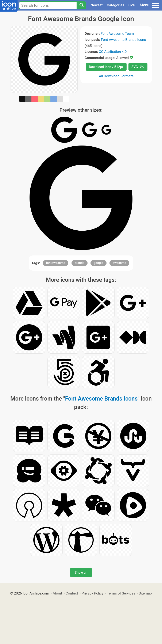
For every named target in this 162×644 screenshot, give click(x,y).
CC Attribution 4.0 (113, 52)
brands (80, 263)
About (57, 593)
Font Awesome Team (117, 33)
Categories (115, 5)
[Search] (81, 5)
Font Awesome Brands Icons (124, 40)
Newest (97, 5)
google (99, 263)
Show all (81, 573)
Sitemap (145, 593)
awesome (119, 263)
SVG (132, 5)
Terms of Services (121, 593)
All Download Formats (116, 76)
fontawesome (56, 263)
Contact (72, 593)
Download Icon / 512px (106, 67)
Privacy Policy (92, 593)
